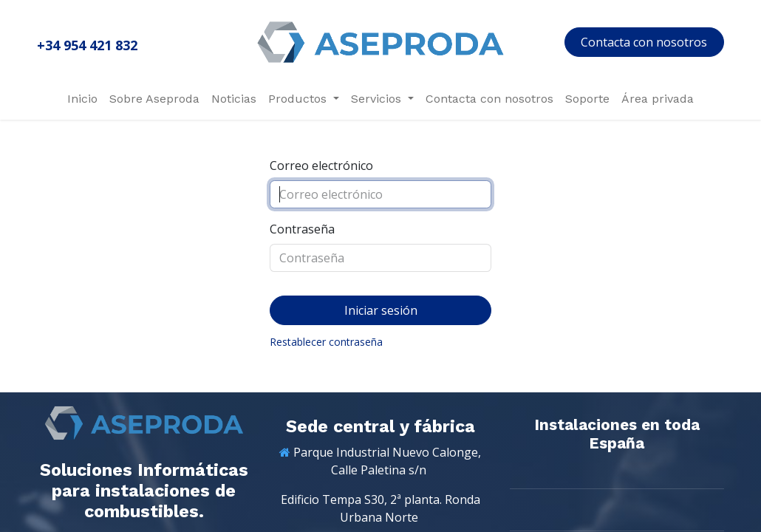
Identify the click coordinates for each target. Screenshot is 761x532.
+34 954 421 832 (87, 45)
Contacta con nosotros (644, 42)
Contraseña (302, 229)
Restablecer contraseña (326, 342)
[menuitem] (82, 99)
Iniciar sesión (381, 310)
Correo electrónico (321, 166)
